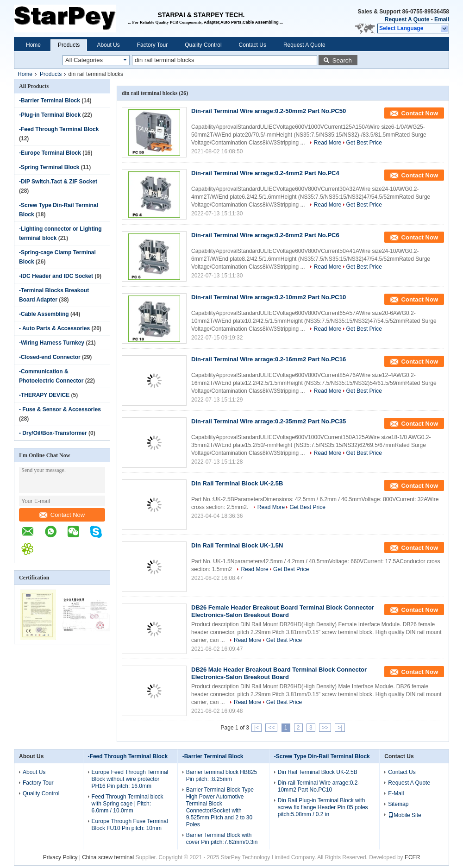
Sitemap (398, 804)
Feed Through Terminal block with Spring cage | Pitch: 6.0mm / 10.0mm (128, 804)
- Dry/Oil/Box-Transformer (53, 433)
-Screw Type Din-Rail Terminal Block (322, 756)
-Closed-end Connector (50, 357)
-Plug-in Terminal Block (50, 115)
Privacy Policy (60, 857)
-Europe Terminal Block (50, 153)
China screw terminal (108, 857)
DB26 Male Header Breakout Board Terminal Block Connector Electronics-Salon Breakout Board (279, 673)
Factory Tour (152, 45)
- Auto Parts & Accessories (54, 328)
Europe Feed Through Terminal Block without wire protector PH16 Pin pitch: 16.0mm (130, 779)
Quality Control (203, 45)
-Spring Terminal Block (49, 167)
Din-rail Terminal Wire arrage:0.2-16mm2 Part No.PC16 (269, 359)
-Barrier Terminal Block (50, 101)
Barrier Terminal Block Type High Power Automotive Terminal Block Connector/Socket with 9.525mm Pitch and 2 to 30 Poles (220, 807)
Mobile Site (404, 815)
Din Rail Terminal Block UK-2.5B (237, 483)
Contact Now (62, 515)
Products (69, 45)
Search (342, 60)
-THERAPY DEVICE (44, 395)
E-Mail (396, 793)
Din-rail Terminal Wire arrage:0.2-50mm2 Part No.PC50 (269, 111)
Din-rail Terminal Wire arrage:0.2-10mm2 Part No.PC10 (269, 297)
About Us (108, 45)
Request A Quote (407, 19)
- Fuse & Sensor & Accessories (60, 409)
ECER (412, 857)
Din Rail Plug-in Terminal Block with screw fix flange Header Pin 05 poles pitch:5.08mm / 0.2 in (323, 807)
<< (271, 728)
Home (33, 45)
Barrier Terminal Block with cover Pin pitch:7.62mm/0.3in (222, 839)
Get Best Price (364, 143)
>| (340, 728)
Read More (328, 143)
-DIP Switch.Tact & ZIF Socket (58, 182)
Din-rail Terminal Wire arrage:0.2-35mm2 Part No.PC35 (269, 421)
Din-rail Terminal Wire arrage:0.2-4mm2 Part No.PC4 (265, 173)
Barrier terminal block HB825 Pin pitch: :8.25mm (222, 776)
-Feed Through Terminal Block (59, 129)
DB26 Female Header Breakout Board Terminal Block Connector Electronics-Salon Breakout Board (283, 611)
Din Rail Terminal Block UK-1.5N (237, 545)
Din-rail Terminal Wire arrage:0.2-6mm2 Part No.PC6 (265, 235)
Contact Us (253, 45)
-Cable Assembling (44, 314)
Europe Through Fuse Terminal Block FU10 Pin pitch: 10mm (130, 825)
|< (257, 728)
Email (442, 19)
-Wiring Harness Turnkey (52, 343)
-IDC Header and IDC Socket (56, 276)
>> (325, 728)
